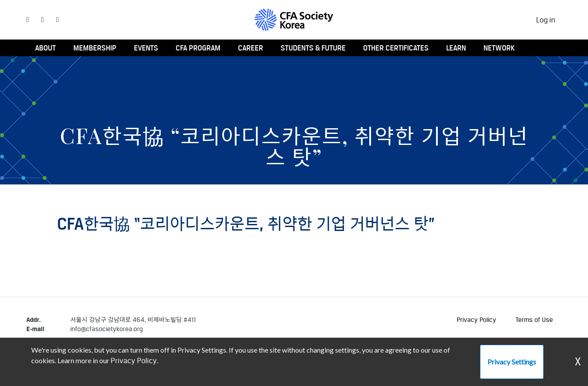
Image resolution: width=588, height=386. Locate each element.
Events (146, 48)
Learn (456, 48)
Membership (95, 48)
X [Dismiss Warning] (578, 362)
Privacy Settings (512, 362)
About (45, 48)
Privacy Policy (476, 319)
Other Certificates (396, 48)
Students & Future (313, 48)
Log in (546, 20)
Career (251, 48)
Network (499, 48)
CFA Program (198, 48)
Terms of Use (534, 319)
